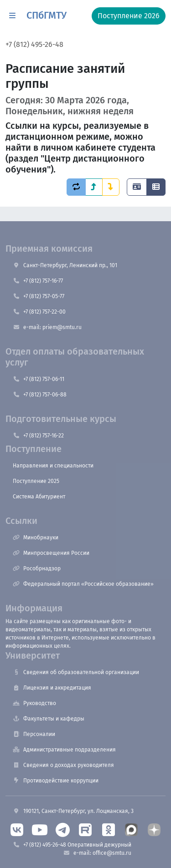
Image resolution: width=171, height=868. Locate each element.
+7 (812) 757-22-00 (39, 312)
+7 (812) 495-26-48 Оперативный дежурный (72, 845)
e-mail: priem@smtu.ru (47, 327)
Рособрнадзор (37, 569)
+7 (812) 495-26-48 (34, 44)
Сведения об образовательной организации (76, 672)
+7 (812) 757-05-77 (39, 296)
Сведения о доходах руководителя (63, 765)
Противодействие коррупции (56, 781)
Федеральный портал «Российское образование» (83, 584)
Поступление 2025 (36, 481)
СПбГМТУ (47, 15)
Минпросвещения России (51, 553)
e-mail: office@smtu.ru (97, 853)
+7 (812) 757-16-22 (38, 436)
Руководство (34, 703)
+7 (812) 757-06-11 (39, 379)
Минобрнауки (36, 538)
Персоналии (34, 734)
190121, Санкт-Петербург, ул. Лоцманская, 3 (73, 811)
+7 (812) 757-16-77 (38, 281)
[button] (12, 16)
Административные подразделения (64, 750)
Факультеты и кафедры (49, 719)
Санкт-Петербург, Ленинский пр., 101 (65, 265)
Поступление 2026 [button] (129, 16)
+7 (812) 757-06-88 (40, 395)
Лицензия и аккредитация (52, 688)
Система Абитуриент (39, 497)
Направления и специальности (53, 466)
